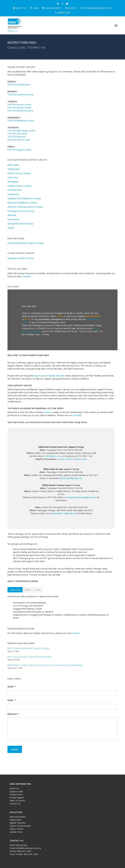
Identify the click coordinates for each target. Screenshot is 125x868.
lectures (47, 412)
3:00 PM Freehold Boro (19, 84)
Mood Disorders (18, 817)
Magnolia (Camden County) (21, 258)
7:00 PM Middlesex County (21, 121)
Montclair (12, 215)
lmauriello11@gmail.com (65, 513)
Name (12, 687)
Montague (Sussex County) (21, 211)
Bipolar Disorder (18, 823)
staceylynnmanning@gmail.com (81, 497)
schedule (26, 276)
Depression (15, 820)
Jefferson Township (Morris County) (25, 207)
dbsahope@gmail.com (71, 478)
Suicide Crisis (16, 832)
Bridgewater (14, 169)
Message (13, 714)
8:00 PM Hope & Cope (19, 140)
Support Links (16, 791)
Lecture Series (65, 459)
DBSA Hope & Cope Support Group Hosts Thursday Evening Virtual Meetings (45, 665)
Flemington (13, 182)
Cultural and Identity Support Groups (26, 243)
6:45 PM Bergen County (19, 107)
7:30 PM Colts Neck (17, 134)
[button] (116, 25)
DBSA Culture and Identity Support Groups (28, 648)
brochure (75, 633)
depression (40, 376)
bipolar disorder (57, 376)
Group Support (17, 797)
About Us (14, 788)
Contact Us (15, 803)
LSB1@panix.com (53, 456)
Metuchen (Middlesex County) (22, 203)
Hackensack (13, 194)
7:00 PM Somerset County (21, 94)
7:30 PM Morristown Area (20, 111)
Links (84, 459)
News (77, 459)
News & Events (17, 800)
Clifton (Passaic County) (19, 173)
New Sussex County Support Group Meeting (29, 657)
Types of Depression (20, 826)
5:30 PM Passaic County (19, 104)
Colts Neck (13, 177)
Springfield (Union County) (20, 224)
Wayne (11, 228)
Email (12, 700)
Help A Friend (16, 829)
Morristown (13, 219)
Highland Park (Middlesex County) (24, 198)
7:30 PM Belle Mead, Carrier (21, 130)
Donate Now (16, 794)
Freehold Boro (15, 190)
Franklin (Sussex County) (19, 186)
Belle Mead (13, 165)
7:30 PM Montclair (16, 137)
